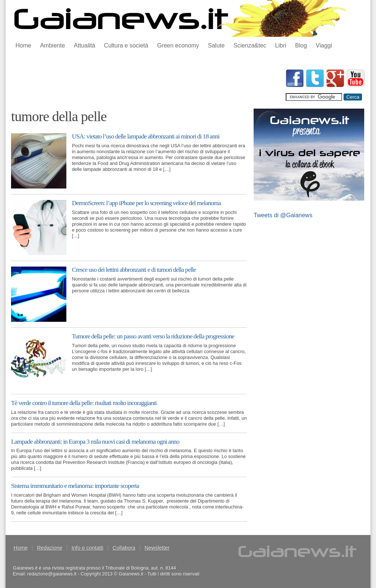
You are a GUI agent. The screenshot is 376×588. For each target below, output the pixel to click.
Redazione (50, 548)
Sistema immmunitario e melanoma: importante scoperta (75, 486)
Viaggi (324, 45)
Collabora (124, 548)
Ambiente (53, 45)
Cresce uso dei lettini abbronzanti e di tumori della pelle (134, 270)
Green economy (178, 45)
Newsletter (157, 548)
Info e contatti (87, 548)
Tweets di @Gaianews (283, 215)
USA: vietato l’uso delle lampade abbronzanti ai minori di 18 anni (146, 136)
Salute (216, 45)
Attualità (84, 45)
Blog (301, 45)
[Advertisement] (145, 86)
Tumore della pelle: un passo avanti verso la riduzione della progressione (153, 336)
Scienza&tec (250, 45)
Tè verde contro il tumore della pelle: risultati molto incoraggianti (84, 403)
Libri (281, 45)
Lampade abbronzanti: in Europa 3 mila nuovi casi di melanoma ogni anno (95, 441)
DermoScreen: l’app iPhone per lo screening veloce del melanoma (146, 203)
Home (23, 45)
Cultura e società (126, 45)
